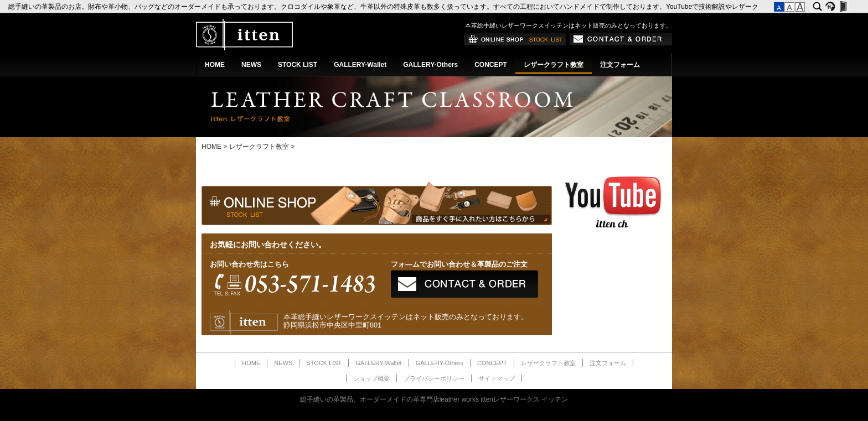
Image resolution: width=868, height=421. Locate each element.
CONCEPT (491, 65)
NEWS (251, 65)
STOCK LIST (298, 65)
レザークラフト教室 (554, 65)
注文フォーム (620, 65)
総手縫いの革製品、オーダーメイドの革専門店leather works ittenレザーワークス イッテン (434, 399)
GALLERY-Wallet (360, 65)
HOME (215, 65)
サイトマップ (497, 378)
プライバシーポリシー (434, 378)
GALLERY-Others (430, 65)
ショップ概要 (371, 378)
